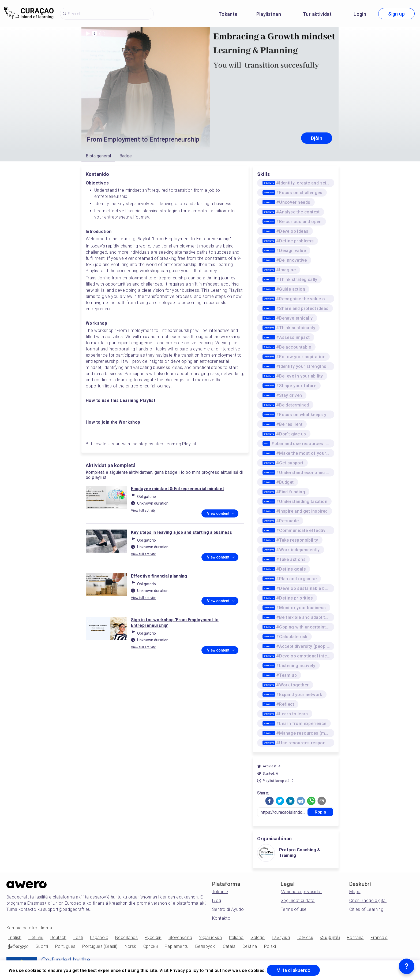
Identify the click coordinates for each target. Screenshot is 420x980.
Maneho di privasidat (301, 892)
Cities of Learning (366, 909)
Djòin (317, 138)
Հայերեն (330, 938)
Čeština (250, 946)
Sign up (396, 14)
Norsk (130, 946)
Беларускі (206, 946)
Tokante (228, 14)
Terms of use (294, 909)
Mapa (355, 892)
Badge (126, 156)
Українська (210, 938)
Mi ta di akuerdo (294, 970)
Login (360, 14)
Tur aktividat (317, 14)
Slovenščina (180, 938)
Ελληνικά (281, 938)
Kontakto (221, 918)
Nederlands (126, 938)
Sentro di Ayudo (228, 909)
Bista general (98, 156)
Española (99, 938)
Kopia (320, 812)
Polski (270, 946)
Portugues (65, 946)
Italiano (236, 938)
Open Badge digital (368, 901)
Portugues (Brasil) (100, 946)
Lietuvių (36, 938)
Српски (151, 946)
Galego (258, 938)
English (15, 938)
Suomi (42, 946)
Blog (217, 901)
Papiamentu (177, 946)
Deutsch (58, 938)
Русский (153, 938)
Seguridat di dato (298, 901)
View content (221, 514)
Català (229, 946)
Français (379, 938)
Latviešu (305, 938)
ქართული (18, 946)
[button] (269, 801)
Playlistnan (269, 14)
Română (355, 938)
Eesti (78, 938)
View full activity (143, 511)
